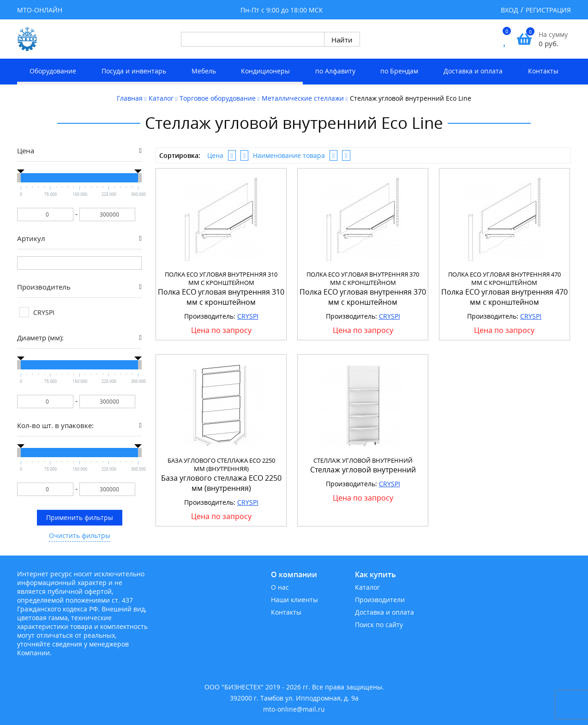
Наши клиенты (294, 600)
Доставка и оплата (473, 71)
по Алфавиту (335, 71)
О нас (280, 587)
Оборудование (53, 71)
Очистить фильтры (80, 535)
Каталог (367, 587)
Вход (510, 10)
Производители (380, 600)
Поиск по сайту (379, 625)
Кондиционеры (265, 71)
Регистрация (548, 10)
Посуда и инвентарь (134, 71)
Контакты (543, 71)
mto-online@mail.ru (294, 709)
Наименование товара (289, 155)
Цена (215, 155)
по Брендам (399, 71)
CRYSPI (248, 316)
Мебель (204, 71)
